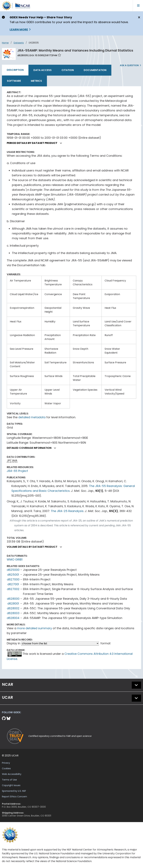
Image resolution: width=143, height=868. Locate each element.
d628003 (13, 613)
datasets (19, 43)
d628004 (13, 618)
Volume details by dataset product (36, 547)
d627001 (13, 584)
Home (5, 43)
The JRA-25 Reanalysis (67, 511)
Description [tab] (15, 70)
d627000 (13, 579)
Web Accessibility (12, 774)
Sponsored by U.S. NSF (14, 791)
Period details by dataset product (36, 143)
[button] (61, 143)
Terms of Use (9, 780)
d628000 (13, 599)
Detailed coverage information (33, 448)
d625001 (13, 575)
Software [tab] (14, 81)
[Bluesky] (9, 718)
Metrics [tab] (36, 81)
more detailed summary (34, 628)
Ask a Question (129, 65)
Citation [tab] (68, 70)
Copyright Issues (11, 785)
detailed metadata (32, 417)
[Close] (139, 18)
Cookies (6, 768)
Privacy (6, 763)
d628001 (13, 603)
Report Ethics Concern (14, 797)
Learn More (19, 29)
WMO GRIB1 (15, 559)
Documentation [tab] (95, 70)
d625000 (13, 570)
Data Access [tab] (42, 70)
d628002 (13, 608)
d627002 (13, 589)
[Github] (4, 718)
